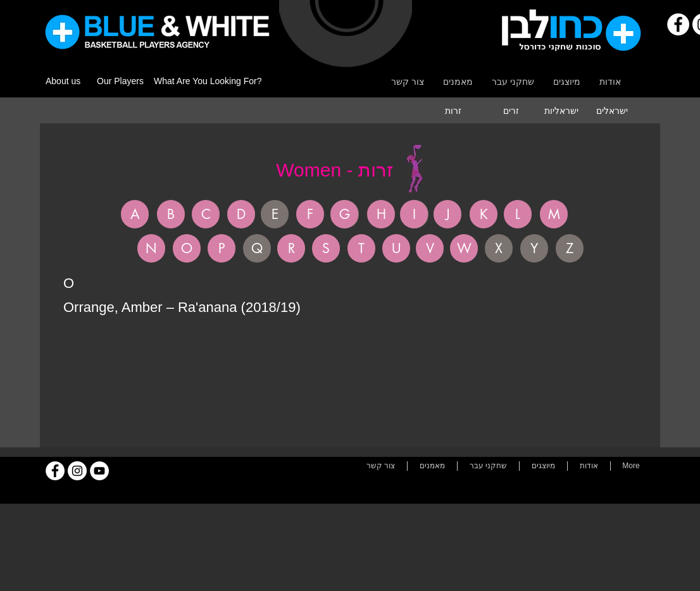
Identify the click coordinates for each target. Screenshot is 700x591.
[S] (326, 248)
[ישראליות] (561, 111)
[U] (396, 248)
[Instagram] (77, 471)
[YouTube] (99, 471)
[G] (344, 214)
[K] (484, 214)
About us (63, 81)
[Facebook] (678, 24)
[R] (291, 248)
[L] (518, 214)
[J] (447, 214)
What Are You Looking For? (208, 81)
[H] (381, 214)
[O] (187, 248)
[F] (310, 214)
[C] (206, 214)
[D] (241, 214)
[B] (171, 214)
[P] (222, 248)
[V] (430, 248)
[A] (135, 214)
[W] (464, 248)
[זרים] (511, 111)
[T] (361, 248)
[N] (151, 248)
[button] (275, 214)
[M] (554, 214)
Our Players (120, 81)
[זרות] (453, 111)
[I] (414, 214)
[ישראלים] (612, 111)
